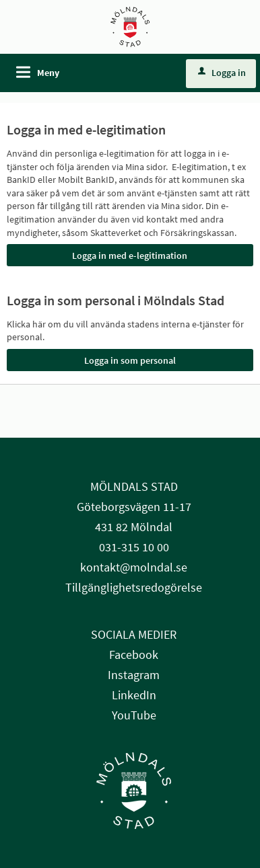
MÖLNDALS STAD (134, 486)
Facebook (134, 655)
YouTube (134, 715)
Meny (48, 73)
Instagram (134, 675)
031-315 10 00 (134, 547)
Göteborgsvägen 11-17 (134, 507)
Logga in (222, 73)
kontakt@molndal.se (134, 567)
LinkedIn (134, 695)
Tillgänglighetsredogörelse (134, 587)
